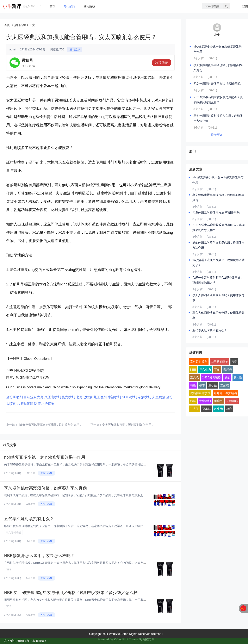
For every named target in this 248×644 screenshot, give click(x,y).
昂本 (202, 385)
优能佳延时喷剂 (200, 393)
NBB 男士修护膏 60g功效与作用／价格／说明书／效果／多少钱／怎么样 (71, 593)
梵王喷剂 (100, 397)
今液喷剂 (144, 397)
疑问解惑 (89, 6)
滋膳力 (218, 401)
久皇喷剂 (159, 397)
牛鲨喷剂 (114, 397)
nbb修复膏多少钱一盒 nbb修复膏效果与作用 (45, 457)
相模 (193, 385)
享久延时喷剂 (13, 533)
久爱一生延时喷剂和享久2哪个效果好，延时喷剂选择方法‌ (218, 280)
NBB (9, 570)
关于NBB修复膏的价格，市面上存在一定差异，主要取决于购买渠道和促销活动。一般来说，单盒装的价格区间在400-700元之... (86, 464)
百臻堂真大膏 (33, 397)
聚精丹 (228, 370)
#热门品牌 (75, 50)
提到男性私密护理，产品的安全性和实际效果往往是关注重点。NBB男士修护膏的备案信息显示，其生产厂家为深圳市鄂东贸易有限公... (91, 600)
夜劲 (234, 362)
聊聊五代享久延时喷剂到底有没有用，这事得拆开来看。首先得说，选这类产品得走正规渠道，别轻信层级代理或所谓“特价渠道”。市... (90, 526)
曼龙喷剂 (68, 397)
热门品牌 (69, 6)
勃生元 (218, 409)
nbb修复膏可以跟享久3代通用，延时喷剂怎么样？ (50, 425)
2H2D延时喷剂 (212, 377)
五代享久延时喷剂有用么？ (29, 519)
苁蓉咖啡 (232, 401)
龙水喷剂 (205, 401)
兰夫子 (194, 409)
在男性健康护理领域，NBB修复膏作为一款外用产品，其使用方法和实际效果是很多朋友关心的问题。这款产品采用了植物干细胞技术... (91, 563)
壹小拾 (213, 385)
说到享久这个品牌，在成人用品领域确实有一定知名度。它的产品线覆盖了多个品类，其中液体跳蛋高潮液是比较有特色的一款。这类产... (92, 495)
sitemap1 (157, 634)
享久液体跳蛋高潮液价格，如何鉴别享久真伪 (45, 488)
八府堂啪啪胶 (27, 404)
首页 (52, 6)
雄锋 (193, 401)
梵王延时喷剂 (219, 362)
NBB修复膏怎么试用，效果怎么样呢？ (39, 556)
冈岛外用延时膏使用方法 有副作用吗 (217, 84)
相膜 (229, 409)
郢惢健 (206, 409)
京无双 (194, 377)
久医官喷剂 (53, 397)
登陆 (245, 6)
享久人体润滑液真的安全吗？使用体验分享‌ (218, 298)
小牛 (217, 35)
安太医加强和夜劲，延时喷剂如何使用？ (128, 425)
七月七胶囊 (84, 397)
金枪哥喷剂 (14, 397)
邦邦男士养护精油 (225, 393)
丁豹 (217, 370)
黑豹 (227, 377)
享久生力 (205, 370)
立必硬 (225, 385)
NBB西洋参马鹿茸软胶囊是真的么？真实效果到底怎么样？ (218, 100)
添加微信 (162, 63)
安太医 (238, 377)
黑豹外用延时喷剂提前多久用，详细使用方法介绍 (218, 118)
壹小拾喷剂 (46, 404)
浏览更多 (217, 135)
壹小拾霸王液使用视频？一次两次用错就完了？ (218, 263)
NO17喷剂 (129, 397)
